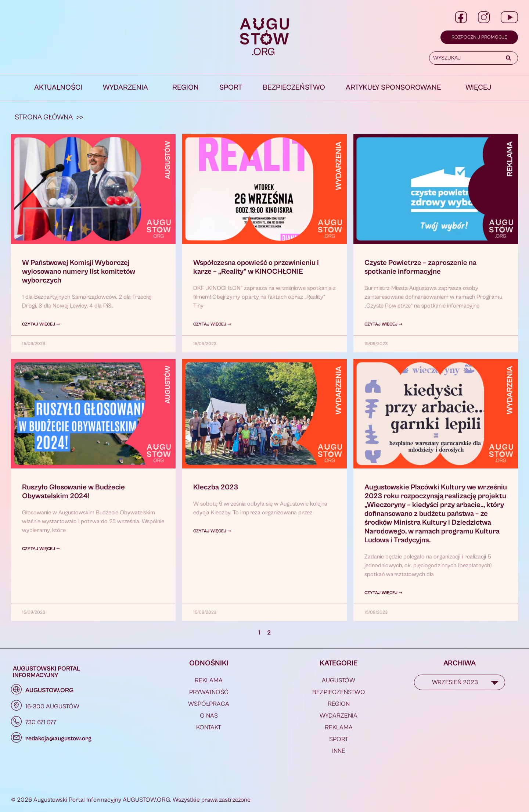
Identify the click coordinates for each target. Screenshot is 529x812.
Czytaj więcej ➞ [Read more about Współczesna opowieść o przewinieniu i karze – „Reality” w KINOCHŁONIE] (212, 324)
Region (186, 88)
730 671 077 (41, 722)
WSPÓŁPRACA (209, 704)
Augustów (339, 680)
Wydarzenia (125, 88)
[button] (127, 88)
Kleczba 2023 (216, 487)
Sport (231, 88)
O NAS (209, 716)
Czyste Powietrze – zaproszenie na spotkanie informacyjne (420, 267)
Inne (339, 751)
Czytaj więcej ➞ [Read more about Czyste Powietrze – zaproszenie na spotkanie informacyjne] (383, 324)
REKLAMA (209, 680)
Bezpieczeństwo (294, 88)
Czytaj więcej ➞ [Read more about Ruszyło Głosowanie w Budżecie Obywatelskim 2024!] (41, 549)
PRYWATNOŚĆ (209, 692)
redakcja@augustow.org (58, 739)
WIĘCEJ (478, 88)
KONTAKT (209, 727)
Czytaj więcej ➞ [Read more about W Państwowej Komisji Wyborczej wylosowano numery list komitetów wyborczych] (41, 324)
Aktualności (58, 88)
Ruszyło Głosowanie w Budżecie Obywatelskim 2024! (73, 492)
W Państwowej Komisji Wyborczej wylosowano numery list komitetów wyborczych (79, 272)
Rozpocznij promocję (479, 37)
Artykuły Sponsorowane (393, 88)
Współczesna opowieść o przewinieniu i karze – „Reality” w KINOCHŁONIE (256, 267)
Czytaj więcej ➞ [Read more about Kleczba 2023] (212, 531)
